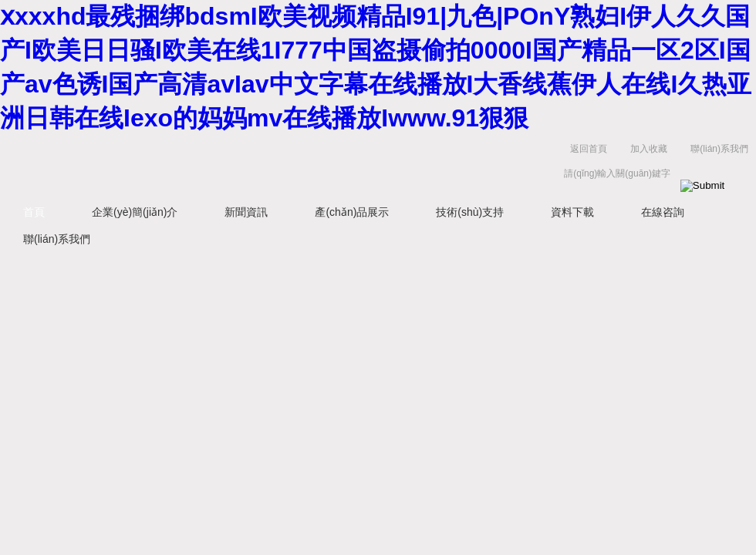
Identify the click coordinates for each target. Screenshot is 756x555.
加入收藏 (649, 149)
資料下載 (572, 212)
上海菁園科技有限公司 (239, 165)
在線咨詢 (663, 212)
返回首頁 (589, 149)
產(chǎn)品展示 (352, 212)
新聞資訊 (246, 212)
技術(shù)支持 (470, 212)
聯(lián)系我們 (719, 149)
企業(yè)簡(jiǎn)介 (135, 212)
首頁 (34, 212)
